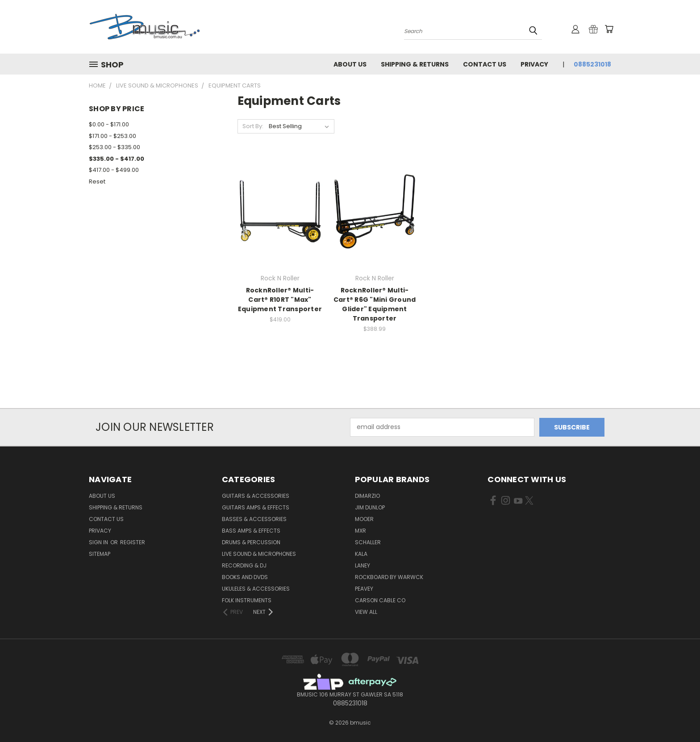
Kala (361, 554)
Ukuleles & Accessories (256, 589)
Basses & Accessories (254, 519)
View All (366, 612)
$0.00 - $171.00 (109, 124)
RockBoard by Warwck (389, 577)
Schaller (368, 542)
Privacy (534, 64)
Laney (362, 565)
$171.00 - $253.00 (112, 136)
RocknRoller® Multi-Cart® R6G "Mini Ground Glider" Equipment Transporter (375, 304)
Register (133, 542)
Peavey (364, 589)
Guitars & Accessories (256, 496)
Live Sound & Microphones (259, 554)
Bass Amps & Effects (251, 531)
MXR (360, 531)
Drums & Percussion (251, 542)
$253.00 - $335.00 (115, 147)
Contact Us (485, 64)
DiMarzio (367, 496)
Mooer (364, 519)
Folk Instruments (247, 600)
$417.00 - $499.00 (114, 170)
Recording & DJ (244, 565)
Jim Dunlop (370, 507)
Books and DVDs (245, 577)
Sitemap (100, 554)
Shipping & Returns (415, 64)
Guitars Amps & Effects (256, 507)
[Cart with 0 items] (609, 29)
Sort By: (253, 126)
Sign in (99, 542)
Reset (97, 181)
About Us (350, 64)
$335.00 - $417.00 (117, 159)
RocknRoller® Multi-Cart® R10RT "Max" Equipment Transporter (280, 300)
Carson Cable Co (380, 600)
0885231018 (592, 64)
